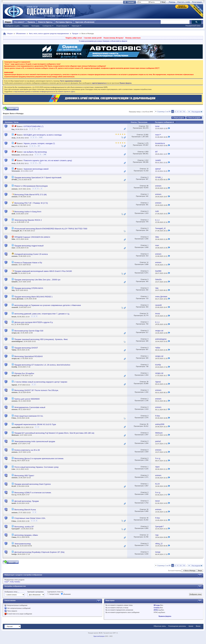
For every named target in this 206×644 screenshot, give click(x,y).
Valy (13, 290)
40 (147, 518)
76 (40, 163)
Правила (31, 22)
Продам (75, 33)
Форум (8, 22)
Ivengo (14, 554)
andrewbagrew (17, 341)
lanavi (14, 503)
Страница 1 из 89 (164, 111)
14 (147, 262)
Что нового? (19, 22)
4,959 (146, 152)
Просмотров (143, 122)
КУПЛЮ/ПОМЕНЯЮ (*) (33, 126)
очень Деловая (17, 299)
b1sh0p (14, 367)
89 (147, 186)
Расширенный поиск (193, 26)
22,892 (146, 135)
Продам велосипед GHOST (26, 348)
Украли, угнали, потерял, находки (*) (39, 143)
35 (147, 424)
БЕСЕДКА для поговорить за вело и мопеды (43, 135)
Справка (26, 26)
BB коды (157, 605)
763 (147, 126)
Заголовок (9, 122)
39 (39, 129)
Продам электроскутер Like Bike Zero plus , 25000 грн (37, 280)
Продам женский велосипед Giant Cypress (33, 484)
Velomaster (16, 155)
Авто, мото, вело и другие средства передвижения (49, 33)
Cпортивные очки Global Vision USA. (30, 518)
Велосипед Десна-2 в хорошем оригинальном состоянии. (39, 458)
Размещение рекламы (177, 626)
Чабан (14, 350)
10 (147, 169)
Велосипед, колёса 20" (24, 527)
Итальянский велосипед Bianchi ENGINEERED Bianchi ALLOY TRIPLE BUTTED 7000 (51, 229)
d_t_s (14, 222)
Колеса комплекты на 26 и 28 (27, 450)
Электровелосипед (23, 544)
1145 (41, 137)
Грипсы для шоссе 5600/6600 (27, 399)
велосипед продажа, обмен (26, 535)
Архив (191, 626)
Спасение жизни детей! (93, 38)
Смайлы (157, 608)
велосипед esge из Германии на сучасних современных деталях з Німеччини (48, 305)
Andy (14, 138)
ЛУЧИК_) (15, 180)
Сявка (14, 537)
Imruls (14, 317)
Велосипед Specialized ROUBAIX (29, 356)
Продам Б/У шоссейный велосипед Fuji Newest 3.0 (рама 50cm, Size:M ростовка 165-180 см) (54, 433)
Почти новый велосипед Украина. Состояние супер (37, 467)
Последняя (197, 112)
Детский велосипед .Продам (27, 501)
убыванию (66, 594)
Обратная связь (160, 626)
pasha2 (14, 444)
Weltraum (15, 435)
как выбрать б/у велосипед (35, 152)
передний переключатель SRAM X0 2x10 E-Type (35, 424)
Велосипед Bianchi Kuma (25, 510)
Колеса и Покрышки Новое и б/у (28, 263)
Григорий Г (16, 529)
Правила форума (165, 616)
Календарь (35, 26)
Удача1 (14, 385)
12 (147, 535)
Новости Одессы (45, 22)
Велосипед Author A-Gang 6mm (28, 212)
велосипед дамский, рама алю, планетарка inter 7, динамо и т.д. (42, 314)
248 (45, 154)
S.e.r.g (14, 461)
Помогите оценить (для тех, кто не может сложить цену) (48, 160)
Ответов (134, 122)
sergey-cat (16, 333)
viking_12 (15, 546)
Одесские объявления (85, 22)
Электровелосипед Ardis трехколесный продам (35, 441)
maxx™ (7, 582)
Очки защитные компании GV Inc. (29, 416)
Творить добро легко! (74, 38)
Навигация (76, 26)
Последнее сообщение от (165, 122)
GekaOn (15, 282)
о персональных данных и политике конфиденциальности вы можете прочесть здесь (44, 92)
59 (39, 146)
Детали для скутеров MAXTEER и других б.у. (34, 322)
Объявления (21, 33)
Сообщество (47, 26)
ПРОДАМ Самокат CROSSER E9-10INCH (32, 237)
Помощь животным (133, 38)
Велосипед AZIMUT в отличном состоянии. (33, 493)
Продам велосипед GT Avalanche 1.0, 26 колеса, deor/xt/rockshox (42, 365)
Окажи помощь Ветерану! (114, 38)
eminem (15, 189)
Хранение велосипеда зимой (36, 169)
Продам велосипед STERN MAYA (29, 288)
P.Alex (14, 418)
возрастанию (53, 594)
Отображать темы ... (12, 592)
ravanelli (15, 307)
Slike (13, 239)
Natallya (17, 582)
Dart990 (14, 273)
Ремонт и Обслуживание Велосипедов (31, 186)
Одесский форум (99, 636)
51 (184, 111)
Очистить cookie (184, 2)
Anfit (13, 214)
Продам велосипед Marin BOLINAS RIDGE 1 (33, 297)
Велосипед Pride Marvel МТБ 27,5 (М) (31, 195)
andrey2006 (16, 427)
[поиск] (175, 22)
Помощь (172, 2)
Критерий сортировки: (36, 592)
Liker (13, 469)
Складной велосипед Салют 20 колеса (31, 254)
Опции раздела (179, 118)
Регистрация (197, 2)
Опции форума (62, 26)
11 (181, 111)
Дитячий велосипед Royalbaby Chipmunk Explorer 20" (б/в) (39, 552)
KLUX (14, 486)
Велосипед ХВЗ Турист (24, 476)
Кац (13, 129)
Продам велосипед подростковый (29, 246)
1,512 (146, 160)
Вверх (200, 571)
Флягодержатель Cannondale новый (30, 407)
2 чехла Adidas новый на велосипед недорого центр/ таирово (41, 382)
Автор (16, 122)
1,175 (146, 143)
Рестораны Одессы (64, 22)
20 (147, 509)
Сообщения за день (12, 26)
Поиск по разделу (194, 118)
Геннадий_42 (17, 231)
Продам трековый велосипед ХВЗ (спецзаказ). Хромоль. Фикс (41, 339)
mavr (13, 248)
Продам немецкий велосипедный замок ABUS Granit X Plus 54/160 (43, 271)
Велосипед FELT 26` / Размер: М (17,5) (31, 203)
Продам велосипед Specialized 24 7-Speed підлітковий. (38, 178)
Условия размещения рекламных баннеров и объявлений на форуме (103, 41)
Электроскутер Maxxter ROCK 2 (28, 220)
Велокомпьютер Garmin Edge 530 (29, 331)
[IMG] (156, 610)
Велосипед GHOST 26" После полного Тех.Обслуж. (37, 390)
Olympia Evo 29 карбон (24, 373)
